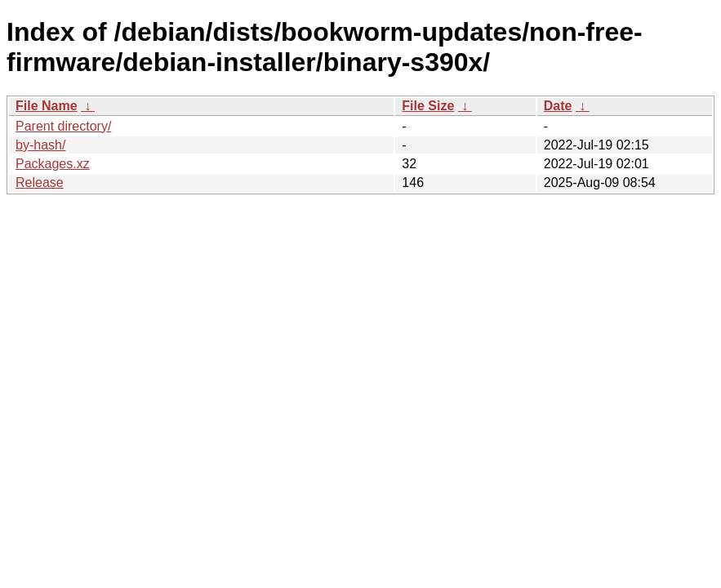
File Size (428, 106)
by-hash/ (40, 145)
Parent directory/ (63, 126)
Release (40, 183)
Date (558, 106)
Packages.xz (53, 164)
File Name (47, 106)
